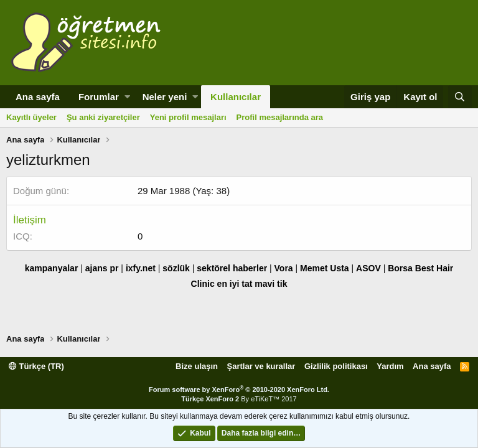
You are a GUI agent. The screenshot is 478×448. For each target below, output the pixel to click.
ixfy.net (141, 268)
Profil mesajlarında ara (280, 117)
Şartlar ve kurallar (261, 366)
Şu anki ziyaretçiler (103, 117)
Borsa (400, 268)
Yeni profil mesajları (188, 117)
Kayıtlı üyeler (31, 117)
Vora (284, 268)
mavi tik (271, 284)
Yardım (390, 366)
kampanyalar (52, 268)
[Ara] (460, 97)
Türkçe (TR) (36, 366)
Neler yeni (165, 97)
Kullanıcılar (236, 97)
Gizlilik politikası (336, 366)
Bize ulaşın (197, 366)
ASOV (368, 268)
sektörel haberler (232, 268)
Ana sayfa (38, 97)
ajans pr (102, 268)
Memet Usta (325, 268)
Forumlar (99, 97)
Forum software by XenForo (239, 390)
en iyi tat (235, 284)
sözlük (176, 268)
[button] (127, 97)
